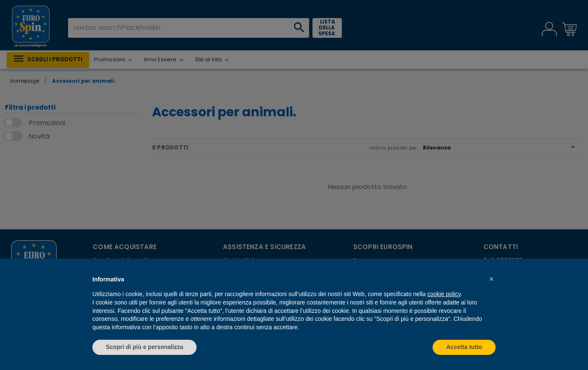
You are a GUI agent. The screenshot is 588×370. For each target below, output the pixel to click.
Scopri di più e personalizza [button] (144, 347)
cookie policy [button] (444, 294)
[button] (491, 279)
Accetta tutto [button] (464, 347)
